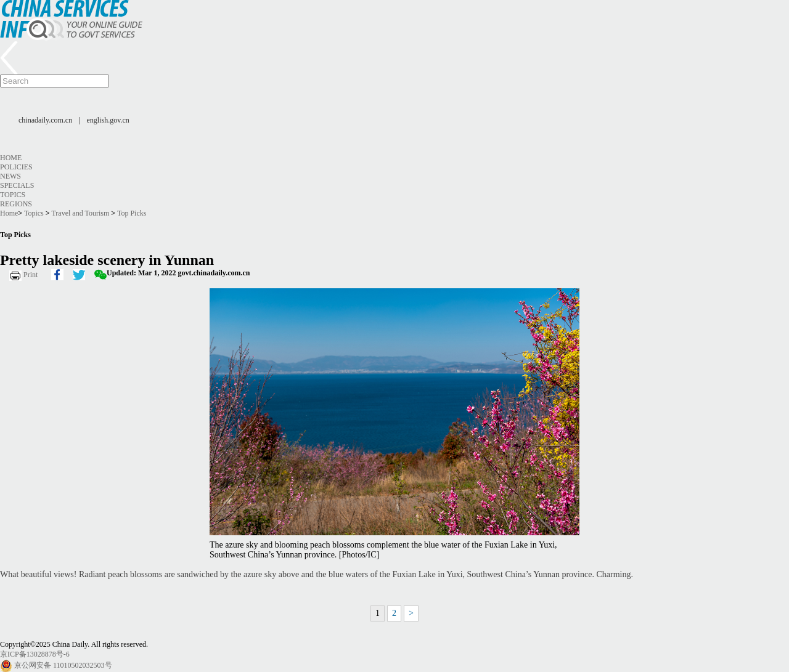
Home (11, 158)
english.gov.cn (108, 120)
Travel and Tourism (80, 213)
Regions (16, 204)
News (10, 176)
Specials (17, 185)
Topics (13, 195)
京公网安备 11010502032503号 (63, 665)
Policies (16, 167)
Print (31, 275)
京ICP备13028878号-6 (35, 654)
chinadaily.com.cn (45, 120)
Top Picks (132, 213)
